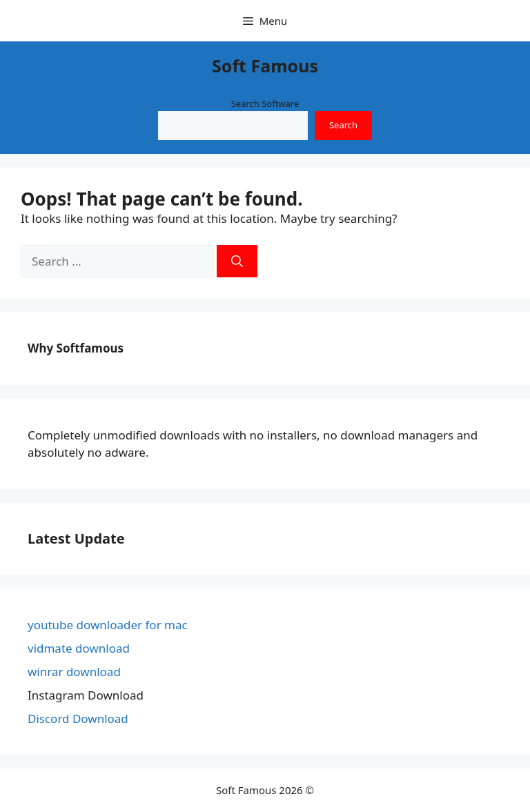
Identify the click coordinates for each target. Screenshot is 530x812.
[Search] (237, 261)
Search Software (265, 103)
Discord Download (78, 719)
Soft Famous (265, 66)
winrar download (74, 672)
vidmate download (79, 648)
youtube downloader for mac (108, 625)
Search (343, 125)
